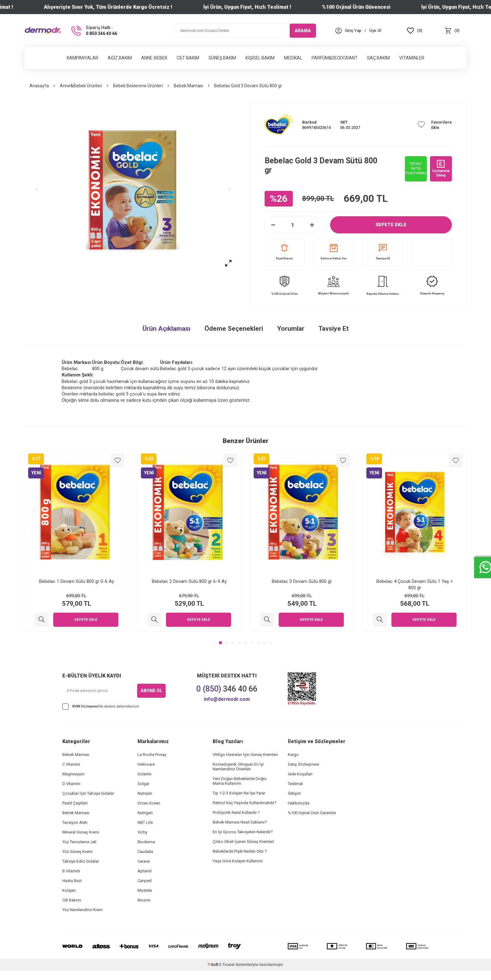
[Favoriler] (415, 31)
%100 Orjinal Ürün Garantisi (312, 813)
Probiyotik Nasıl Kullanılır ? (236, 812)
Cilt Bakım (188, 58)
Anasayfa (39, 86)
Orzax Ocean (149, 803)
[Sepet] (452, 31)
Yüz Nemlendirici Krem (83, 910)
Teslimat (295, 784)
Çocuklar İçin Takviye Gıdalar (88, 793)
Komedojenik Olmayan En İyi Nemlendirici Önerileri (238, 767)
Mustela (145, 890)
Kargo (293, 755)
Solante (144, 774)
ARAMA (303, 30)
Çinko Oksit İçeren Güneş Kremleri (243, 842)
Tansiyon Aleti (75, 822)
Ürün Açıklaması (166, 329)
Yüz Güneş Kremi (78, 852)
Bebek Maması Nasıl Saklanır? (240, 822)
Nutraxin (145, 793)
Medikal (293, 58)
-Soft (213, 965)
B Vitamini (71, 871)
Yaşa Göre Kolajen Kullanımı (238, 861)
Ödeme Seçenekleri (234, 329)
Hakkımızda (299, 803)
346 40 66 (227, 689)
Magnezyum (73, 774)
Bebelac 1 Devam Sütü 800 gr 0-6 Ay (77, 581)
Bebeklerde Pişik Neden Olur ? (240, 851)
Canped (145, 881)
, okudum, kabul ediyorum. (101, 707)
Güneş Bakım (222, 58)
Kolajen (69, 890)
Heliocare (146, 764)
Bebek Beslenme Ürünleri (138, 86)
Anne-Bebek (154, 58)
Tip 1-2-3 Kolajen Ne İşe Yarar (239, 793)
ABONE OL (151, 691)
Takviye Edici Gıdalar (81, 861)
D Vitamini (71, 784)
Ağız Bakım (120, 58)
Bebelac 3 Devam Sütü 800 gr (302, 581)
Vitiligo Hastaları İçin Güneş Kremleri (245, 755)
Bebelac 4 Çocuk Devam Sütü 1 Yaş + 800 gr (415, 584)
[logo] (43, 31)
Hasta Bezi (72, 881)
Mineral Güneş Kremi (81, 832)
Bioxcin (144, 900)
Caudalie (145, 852)
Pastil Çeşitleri (75, 803)
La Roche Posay (152, 755)
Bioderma (146, 842)
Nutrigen (145, 813)
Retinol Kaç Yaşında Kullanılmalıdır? (245, 803)
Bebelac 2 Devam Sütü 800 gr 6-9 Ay (189, 581)
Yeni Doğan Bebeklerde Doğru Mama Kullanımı (240, 781)
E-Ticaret (227, 965)
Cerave (144, 861)
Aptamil (145, 871)
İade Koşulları (300, 774)
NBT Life (145, 822)
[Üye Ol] (375, 31)
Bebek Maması (189, 86)
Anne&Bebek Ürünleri (81, 86)
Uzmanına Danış (441, 169)
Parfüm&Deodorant (335, 58)
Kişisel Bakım (260, 58)
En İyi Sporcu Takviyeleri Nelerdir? (243, 832)
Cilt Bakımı (72, 900)
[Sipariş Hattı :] (94, 31)
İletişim (294, 793)
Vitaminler (412, 58)
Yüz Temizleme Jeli (79, 842)
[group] (133, 189)
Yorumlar (291, 329)
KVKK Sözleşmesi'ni (88, 706)
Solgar (143, 784)
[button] (40, 189)
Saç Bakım (378, 58)
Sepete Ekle (391, 225)
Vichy (142, 832)
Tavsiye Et (383, 252)
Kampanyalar (83, 58)
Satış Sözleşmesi (303, 764)
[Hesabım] (353, 31)
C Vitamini (71, 764)
